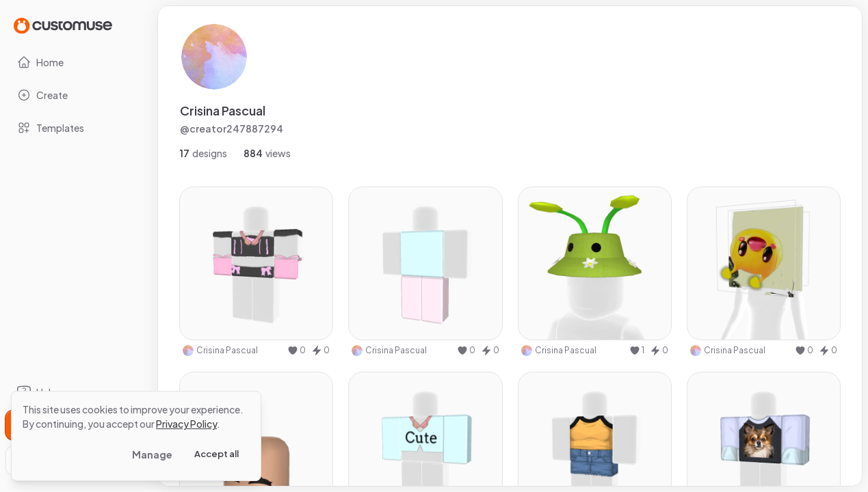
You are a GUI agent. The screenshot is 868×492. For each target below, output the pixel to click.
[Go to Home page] (63, 25)
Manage (152, 454)
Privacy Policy (186, 424)
